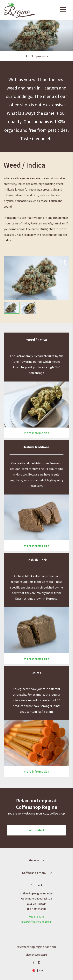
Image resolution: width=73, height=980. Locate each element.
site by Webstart (36, 955)
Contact (36, 885)
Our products (39, 56)
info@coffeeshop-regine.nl (36, 922)
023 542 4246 (37, 917)
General (34, 860)
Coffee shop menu (34, 873)
